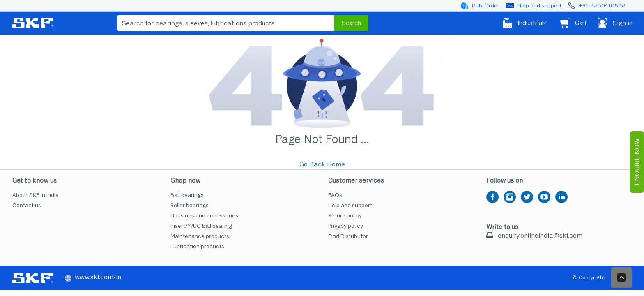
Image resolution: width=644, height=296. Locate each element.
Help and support (539, 6)
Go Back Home (322, 164)
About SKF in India (36, 195)
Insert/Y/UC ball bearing (201, 226)
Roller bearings (190, 205)
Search (351, 23)
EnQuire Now (637, 162)
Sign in (613, 23)
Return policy (345, 216)
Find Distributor (348, 236)
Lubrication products (197, 246)
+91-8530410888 (602, 6)
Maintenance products (200, 236)
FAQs (335, 195)
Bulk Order (486, 6)
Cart (567, 23)
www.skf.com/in (93, 277)
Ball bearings (187, 195)
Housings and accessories (204, 216)
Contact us (27, 205)
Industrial (511, 23)
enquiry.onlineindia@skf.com (540, 235)
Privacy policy (346, 226)
